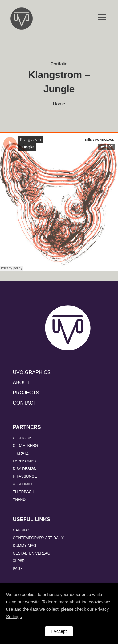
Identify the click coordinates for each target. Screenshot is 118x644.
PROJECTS (26, 393)
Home (59, 104)
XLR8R (19, 561)
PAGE (18, 569)
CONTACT (25, 403)
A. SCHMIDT (24, 484)
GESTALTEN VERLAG (32, 553)
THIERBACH (24, 492)
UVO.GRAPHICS (32, 372)
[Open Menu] (102, 18)
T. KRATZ (21, 453)
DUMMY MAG (25, 546)
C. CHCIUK (22, 438)
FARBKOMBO (25, 461)
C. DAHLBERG (25, 446)
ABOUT (21, 383)
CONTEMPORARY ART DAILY (39, 538)
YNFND (19, 500)
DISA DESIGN (25, 469)
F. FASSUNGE (25, 476)
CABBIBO (21, 530)
